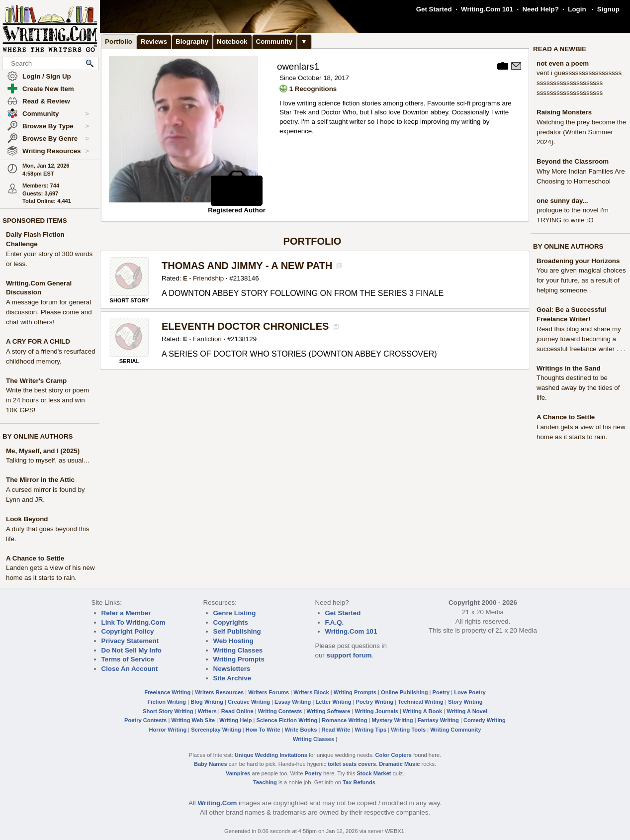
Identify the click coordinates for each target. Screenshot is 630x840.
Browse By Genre (56, 139)
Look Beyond (27, 519)
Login (577, 9)
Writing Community (455, 730)
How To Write (263, 730)
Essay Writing (293, 702)
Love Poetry (470, 692)
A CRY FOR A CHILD (38, 341)
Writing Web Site (193, 720)
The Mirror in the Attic (40, 480)
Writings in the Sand (569, 368)
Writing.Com (217, 803)
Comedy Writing (485, 720)
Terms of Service (128, 659)
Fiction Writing (167, 702)
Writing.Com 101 (487, 9)
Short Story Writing (168, 711)
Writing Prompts (239, 659)
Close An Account (130, 669)
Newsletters (232, 669)
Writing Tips (370, 730)
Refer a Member (126, 613)
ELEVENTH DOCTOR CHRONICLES (245, 326)
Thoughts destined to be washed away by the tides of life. (578, 388)
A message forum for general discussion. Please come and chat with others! (49, 312)
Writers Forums (269, 692)
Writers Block (311, 692)
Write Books (301, 730)
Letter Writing (333, 702)
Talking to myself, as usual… (48, 460)
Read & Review (46, 101)
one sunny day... (562, 201)
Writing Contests (280, 711)
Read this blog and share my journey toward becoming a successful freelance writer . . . (581, 339)
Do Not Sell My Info (132, 650)
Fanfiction (207, 339)
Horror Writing (168, 730)
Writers (207, 711)
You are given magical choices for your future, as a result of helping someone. (581, 280)
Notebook (232, 42)
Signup (608, 9)
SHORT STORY (130, 300)
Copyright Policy (128, 631)
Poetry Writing (375, 702)
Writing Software (328, 711)
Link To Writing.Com (134, 622)
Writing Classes (238, 650)
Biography (192, 42)
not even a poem (563, 63)
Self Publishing (237, 631)
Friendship (208, 278)
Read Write (336, 730)
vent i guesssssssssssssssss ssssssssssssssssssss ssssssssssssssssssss (579, 83)
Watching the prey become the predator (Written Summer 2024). (581, 132)
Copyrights (231, 622)
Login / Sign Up (47, 76)
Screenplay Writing (216, 730)
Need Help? (540, 9)
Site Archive (232, 678)
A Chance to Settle (35, 558)
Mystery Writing (393, 720)
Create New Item (48, 89)
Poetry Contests (145, 720)
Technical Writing (421, 702)
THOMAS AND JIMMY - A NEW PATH (247, 266)
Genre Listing (235, 613)
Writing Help (235, 720)
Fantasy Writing (438, 720)
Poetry (441, 692)
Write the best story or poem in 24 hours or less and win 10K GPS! (47, 400)
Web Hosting (233, 641)
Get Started (434, 9)
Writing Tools (408, 730)
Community (56, 114)
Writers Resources (219, 692)
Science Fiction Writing (287, 720)
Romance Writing (344, 720)
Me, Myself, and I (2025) (43, 451)
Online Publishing (404, 692)
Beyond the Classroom (573, 161)
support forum (349, 655)
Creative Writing (249, 702)
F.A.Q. (335, 622)
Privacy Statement (130, 641)
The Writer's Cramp (36, 381)
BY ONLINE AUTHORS (38, 436)
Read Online (237, 711)
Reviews (154, 42)
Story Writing (465, 702)
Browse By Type (56, 126)
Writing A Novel (467, 711)
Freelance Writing (167, 692)
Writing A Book (422, 711)
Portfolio (119, 42)
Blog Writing (207, 702)
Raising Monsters (564, 112)
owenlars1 (298, 66)
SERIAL (129, 361)
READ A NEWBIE (560, 49)
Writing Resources (56, 151)
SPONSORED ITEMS (35, 221)
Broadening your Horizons (578, 261)
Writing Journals (377, 711)
